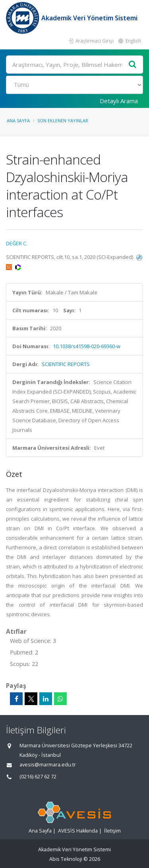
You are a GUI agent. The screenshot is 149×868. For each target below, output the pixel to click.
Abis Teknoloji (66, 859)
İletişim (112, 831)
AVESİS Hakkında (78, 831)
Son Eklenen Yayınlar (63, 121)
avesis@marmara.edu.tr (48, 765)
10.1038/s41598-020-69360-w (87, 346)
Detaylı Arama (119, 101)
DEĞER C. (17, 243)
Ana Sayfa (18, 121)
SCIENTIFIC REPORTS (66, 364)
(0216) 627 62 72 (38, 777)
